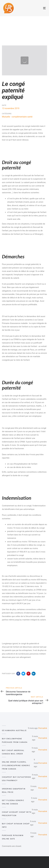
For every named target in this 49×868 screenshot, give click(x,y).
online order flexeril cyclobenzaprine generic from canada (16, 765)
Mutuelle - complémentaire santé (17, 117)
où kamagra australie (14, 731)
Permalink (43, 728)
